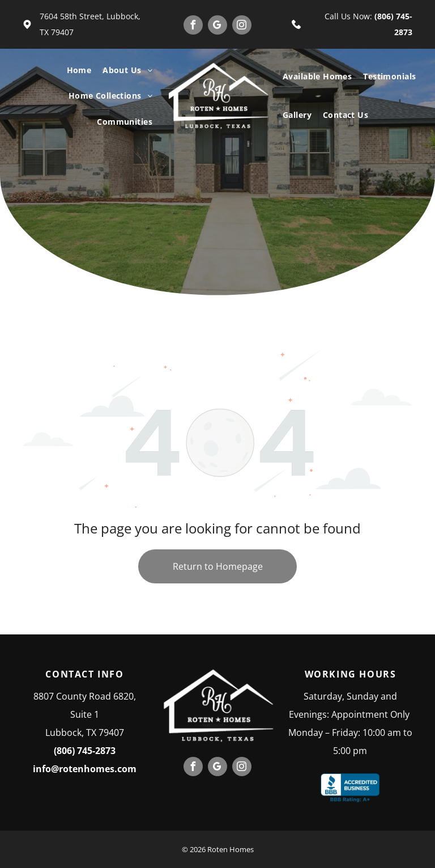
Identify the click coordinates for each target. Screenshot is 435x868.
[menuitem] (79, 70)
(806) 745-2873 (85, 751)
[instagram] (242, 26)
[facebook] (193, 26)
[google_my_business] (217, 26)
